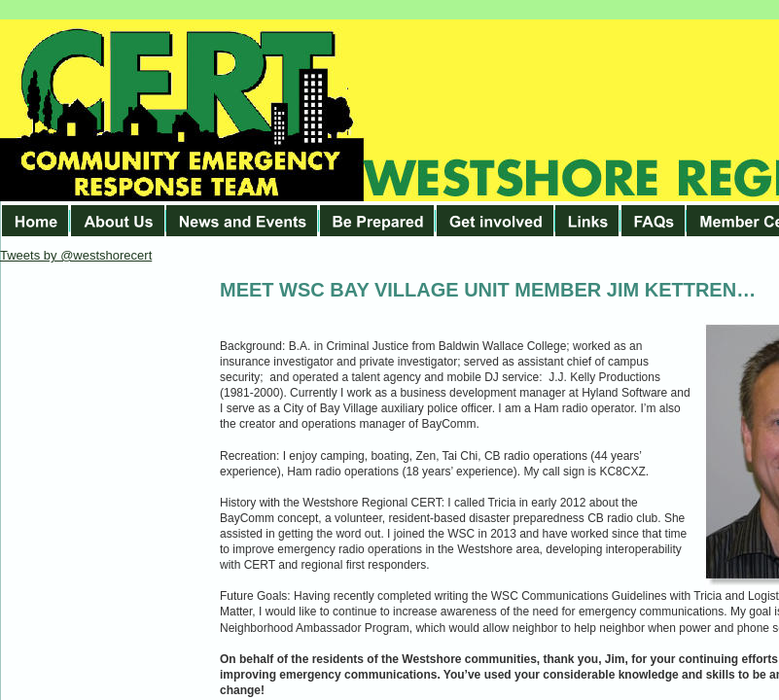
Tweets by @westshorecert (76, 255)
